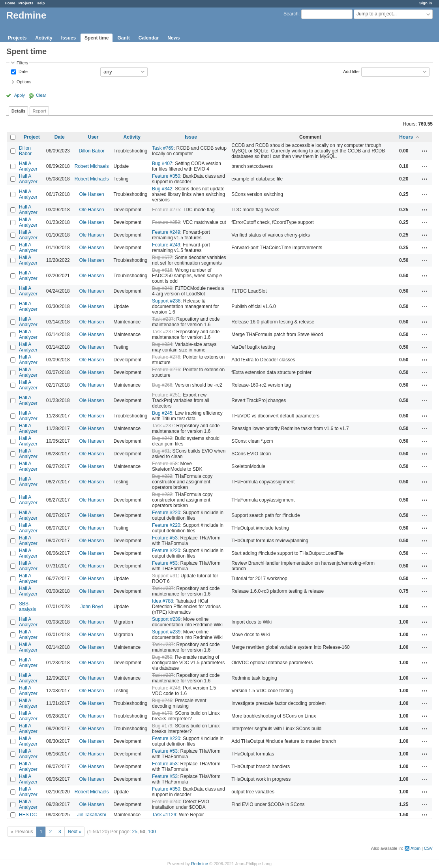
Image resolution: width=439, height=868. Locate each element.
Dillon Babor (25, 151)
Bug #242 (162, 438)
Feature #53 (165, 538)
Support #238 (166, 301)
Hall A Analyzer (28, 166)
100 (152, 832)
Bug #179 (162, 713)
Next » (75, 832)
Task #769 (163, 148)
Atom (416, 848)
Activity (44, 38)
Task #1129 (164, 815)
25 (135, 832)
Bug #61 (161, 451)
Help (41, 3)
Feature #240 (166, 802)
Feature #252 (166, 222)
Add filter (352, 71)
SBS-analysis (27, 607)
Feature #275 (166, 210)
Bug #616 (162, 270)
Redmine (200, 864)
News (174, 38)
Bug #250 (162, 657)
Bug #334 (162, 344)
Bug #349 (162, 288)
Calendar (149, 38)
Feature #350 (166, 176)
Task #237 (163, 319)
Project (32, 137)
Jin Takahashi (92, 815)
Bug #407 (162, 163)
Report (39, 111)
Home (10, 3)
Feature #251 (166, 395)
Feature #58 (165, 464)
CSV (428, 848)
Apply (20, 95)
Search (291, 14)
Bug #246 (162, 701)
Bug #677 (162, 257)
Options (24, 82)
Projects (26, 3)
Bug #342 (162, 189)
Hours (406, 137)
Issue (191, 137)
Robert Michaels (92, 166)
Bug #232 (162, 476)
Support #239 (166, 619)
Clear (41, 95)
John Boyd (92, 607)
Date (23, 71)
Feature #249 (166, 232)
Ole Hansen (91, 194)
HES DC (28, 815)
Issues (68, 38)
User (93, 137)
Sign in (426, 3)
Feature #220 (166, 513)
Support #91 (165, 576)
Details (18, 111)
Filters (22, 63)
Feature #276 (166, 357)
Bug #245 (162, 413)
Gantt (123, 38)
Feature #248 (166, 688)
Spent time (97, 38)
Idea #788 (162, 601)
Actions (425, 151)
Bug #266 (162, 385)
